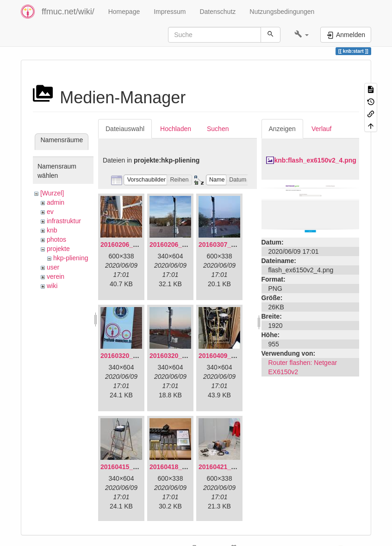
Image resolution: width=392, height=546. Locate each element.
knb (52, 230)
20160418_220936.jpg (182, 467)
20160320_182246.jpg (182, 356)
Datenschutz (218, 12)
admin (56, 202)
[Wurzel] (52, 193)
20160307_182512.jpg (231, 245)
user (53, 267)
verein (56, 276)
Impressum (170, 12)
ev (50, 212)
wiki (52, 286)
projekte (58, 249)
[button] (302, 35)
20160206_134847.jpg (133, 245)
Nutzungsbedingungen (282, 12)
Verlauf (322, 129)
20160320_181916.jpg (133, 356)
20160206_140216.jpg (182, 245)
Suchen (218, 129)
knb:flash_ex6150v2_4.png (315, 160)
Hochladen (176, 129)
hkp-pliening (71, 258)
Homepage (124, 12)
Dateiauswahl (125, 129)
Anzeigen (282, 129)
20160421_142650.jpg (231, 467)
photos (56, 239)
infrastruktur (64, 221)
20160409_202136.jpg (231, 356)
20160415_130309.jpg (133, 467)
